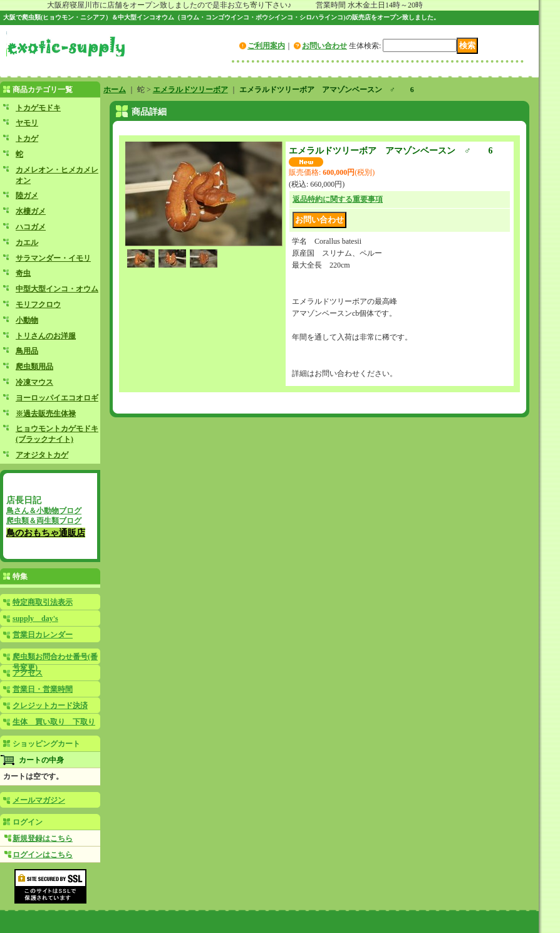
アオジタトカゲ (42, 455)
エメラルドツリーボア (190, 90)
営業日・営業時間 (43, 689)
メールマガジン (39, 800)
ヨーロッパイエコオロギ (57, 398)
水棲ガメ (31, 211)
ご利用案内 (266, 46)
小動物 (27, 320)
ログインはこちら (43, 855)
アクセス (28, 673)
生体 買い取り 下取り (54, 722)
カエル (27, 242)
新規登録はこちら (43, 838)
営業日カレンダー (43, 635)
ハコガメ (31, 227)
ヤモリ (27, 123)
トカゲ (27, 138)
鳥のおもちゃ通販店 (46, 533)
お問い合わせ (324, 46)
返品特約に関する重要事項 (338, 199)
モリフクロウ (38, 305)
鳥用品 (27, 351)
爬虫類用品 (34, 367)
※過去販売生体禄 (46, 414)
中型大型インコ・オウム (57, 289)
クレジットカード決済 (50, 706)
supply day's (35, 618)
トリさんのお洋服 (46, 336)
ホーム (115, 90)
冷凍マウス (34, 382)
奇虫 (23, 273)
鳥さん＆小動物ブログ (44, 511)
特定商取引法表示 (43, 602)
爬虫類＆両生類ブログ (44, 521)
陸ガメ (27, 195)
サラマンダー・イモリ (53, 258)
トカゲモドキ (38, 108)
